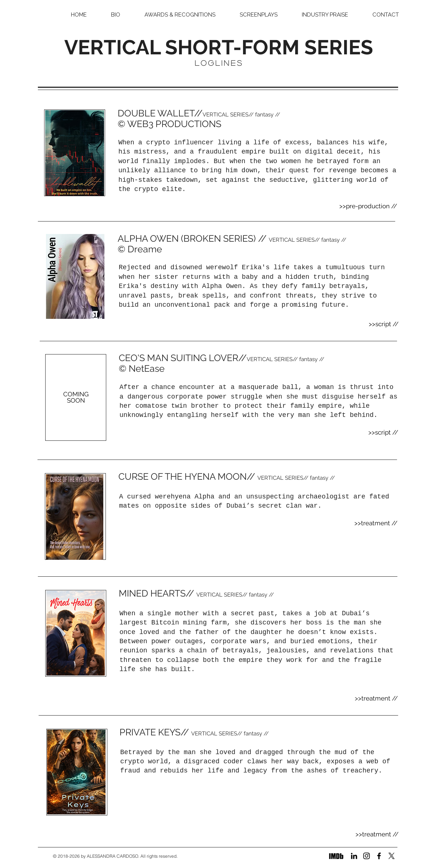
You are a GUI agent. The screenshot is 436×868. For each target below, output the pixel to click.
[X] (392, 856)
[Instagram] (367, 856)
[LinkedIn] (354, 856)
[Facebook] (379, 856)
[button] (259, 15)
